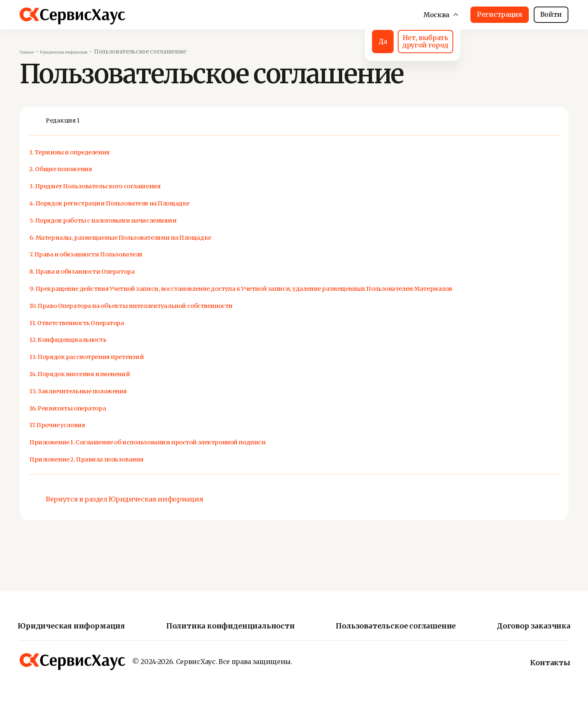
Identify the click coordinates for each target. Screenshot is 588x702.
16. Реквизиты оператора (89, 420)
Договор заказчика (528, 627)
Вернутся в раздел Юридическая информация (124, 512)
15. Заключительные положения (108, 402)
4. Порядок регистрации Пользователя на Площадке (157, 203)
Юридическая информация (90, 51)
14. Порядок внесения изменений (111, 385)
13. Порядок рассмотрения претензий (121, 368)
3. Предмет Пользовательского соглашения (135, 186)
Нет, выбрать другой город (393, 40)
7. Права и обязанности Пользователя (121, 254)
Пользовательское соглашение (395, 627)
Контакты (546, 663)
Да (320, 40)
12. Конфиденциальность (91, 351)
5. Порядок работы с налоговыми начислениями (149, 220)
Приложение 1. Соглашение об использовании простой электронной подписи (221, 454)
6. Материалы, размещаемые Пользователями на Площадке (176, 237)
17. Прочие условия (75, 437)
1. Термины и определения (95, 152)
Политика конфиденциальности (233, 627)
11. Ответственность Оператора (104, 334)
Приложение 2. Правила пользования (120, 471)
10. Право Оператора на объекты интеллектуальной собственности (194, 317)
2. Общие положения (80, 169)
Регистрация (499, 14)
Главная (32, 51)
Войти (551, 14)
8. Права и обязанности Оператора (113, 271)
